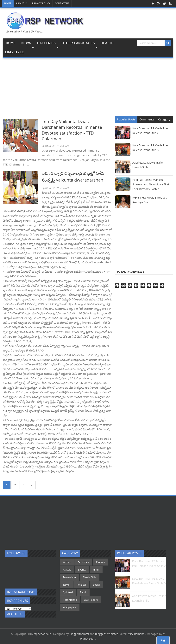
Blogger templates (107, 634)
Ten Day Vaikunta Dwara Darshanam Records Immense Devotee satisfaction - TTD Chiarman (72, 130)
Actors (67, 562)
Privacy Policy (41, 3)
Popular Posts (126, 119)
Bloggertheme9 (79, 634)
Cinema (100, 562)
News (66, 585)
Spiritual (47, 146)
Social (96, 585)
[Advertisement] (57, 90)
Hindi (96, 570)
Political (81, 585)
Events (82, 570)
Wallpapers (70, 607)
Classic (67, 570)
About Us (22, 3)
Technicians (70, 600)
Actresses (83, 562)
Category (164, 119)
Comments (147, 119)
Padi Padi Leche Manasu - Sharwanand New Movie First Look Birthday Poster (151, 184)
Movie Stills (90, 577)
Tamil (83, 592)
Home (8, 3)
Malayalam (69, 577)
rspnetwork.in (43, 634)
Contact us (62, 3)
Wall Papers (91, 600)
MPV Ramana (136, 634)
